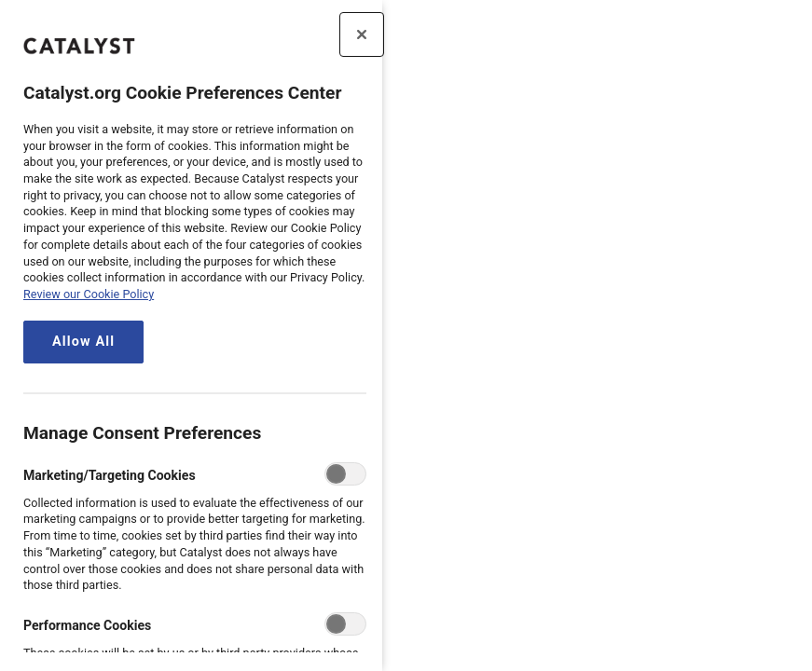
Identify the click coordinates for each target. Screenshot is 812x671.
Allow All (83, 342)
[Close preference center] (362, 34)
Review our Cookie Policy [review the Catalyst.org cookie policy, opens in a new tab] (89, 294)
